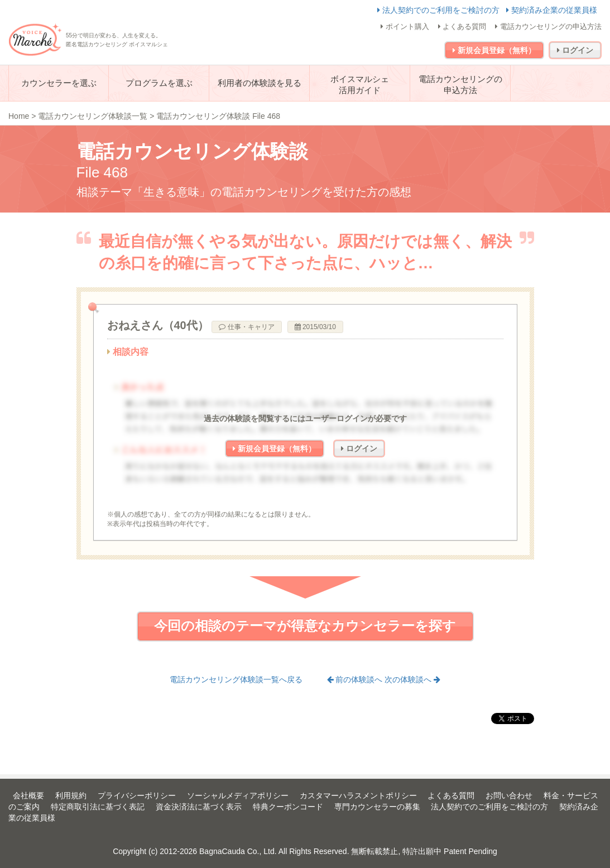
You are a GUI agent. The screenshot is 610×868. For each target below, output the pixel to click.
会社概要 (28, 795)
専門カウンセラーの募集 (377, 807)
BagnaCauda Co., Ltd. (238, 851)
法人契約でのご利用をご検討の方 (440, 10)
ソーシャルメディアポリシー (238, 795)
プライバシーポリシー (137, 795)
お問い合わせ (509, 795)
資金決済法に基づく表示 (199, 807)
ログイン (575, 50)
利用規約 (71, 795)
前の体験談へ (356, 679)
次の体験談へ (412, 679)
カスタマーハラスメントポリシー (358, 795)
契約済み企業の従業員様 (552, 10)
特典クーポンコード (288, 807)
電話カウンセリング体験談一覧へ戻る (236, 679)
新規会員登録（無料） (494, 50)
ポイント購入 (405, 26)
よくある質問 (462, 26)
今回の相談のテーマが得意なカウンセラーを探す (305, 626)
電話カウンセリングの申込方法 (548, 26)
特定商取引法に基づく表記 (98, 807)
